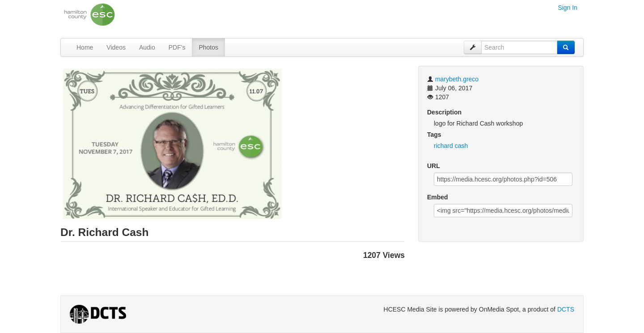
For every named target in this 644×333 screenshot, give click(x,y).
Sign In (568, 8)
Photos (208, 47)
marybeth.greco (457, 79)
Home (85, 47)
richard (443, 146)
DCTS (566, 309)
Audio (147, 47)
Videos (116, 47)
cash (462, 146)
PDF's (177, 47)
